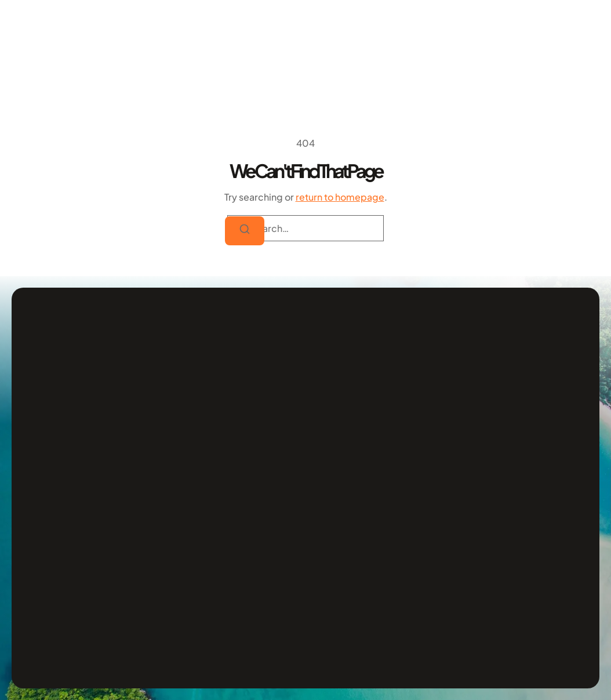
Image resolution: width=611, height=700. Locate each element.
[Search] (245, 231)
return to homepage (340, 197)
